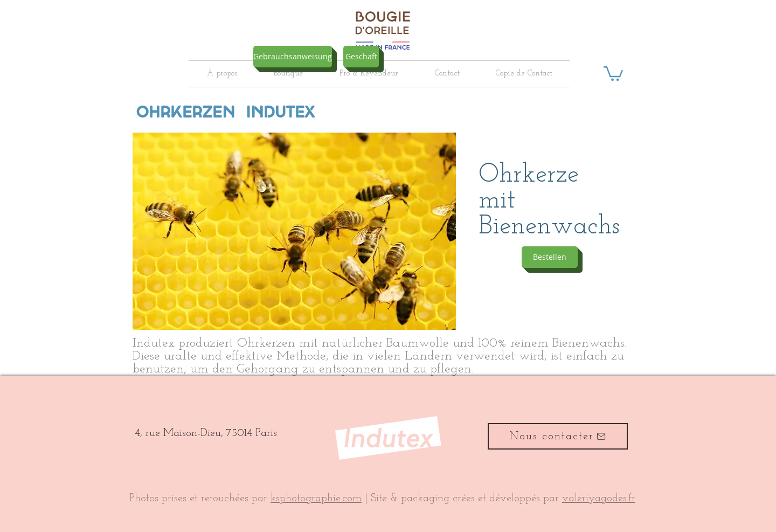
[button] (613, 73)
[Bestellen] (550, 257)
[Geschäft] (361, 57)
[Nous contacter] (558, 436)
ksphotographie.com (316, 499)
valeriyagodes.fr (599, 499)
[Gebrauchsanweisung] (293, 57)
